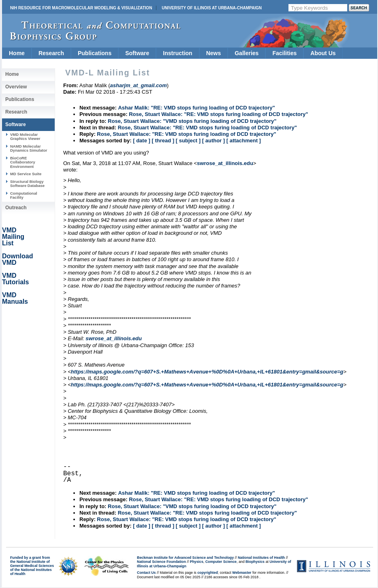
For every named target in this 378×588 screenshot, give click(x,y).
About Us (323, 53)
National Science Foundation (161, 562)
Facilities (284, 53)
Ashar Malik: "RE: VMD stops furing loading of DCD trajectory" (196, 108)
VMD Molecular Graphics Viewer (25, 136)
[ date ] (142, 141)
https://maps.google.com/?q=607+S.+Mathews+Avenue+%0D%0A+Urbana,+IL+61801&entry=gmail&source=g (207, 372)
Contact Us (146, 573)
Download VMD (17, 259)
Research (51, 53)
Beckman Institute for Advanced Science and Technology (185, 558)
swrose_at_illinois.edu (225, 163)
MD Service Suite (26, 174)
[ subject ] (188, 141)
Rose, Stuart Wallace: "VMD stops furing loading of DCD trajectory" (192, 121)
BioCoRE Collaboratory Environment (23, 162)
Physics (197, 562)
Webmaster (242, 573)
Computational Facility (24, 195)
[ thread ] (163, 141)
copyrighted (207, 573)
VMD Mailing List (13, 237)
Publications (95, 53)
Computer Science (221, 562)
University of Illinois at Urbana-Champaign (212, 8)
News (214, 53)
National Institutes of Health (261, 558)
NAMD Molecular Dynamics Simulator (29, 148)
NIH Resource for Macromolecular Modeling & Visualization (81, 8)
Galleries (247, 53)
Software (137, 53)
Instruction (177, 53)
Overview (16, 87)
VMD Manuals (15, 298)
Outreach (16, 208)
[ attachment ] (244, 141)
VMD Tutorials (15, 279)
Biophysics (255, 562)
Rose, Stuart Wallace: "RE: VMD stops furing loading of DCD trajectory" (218, 114)
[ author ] (214, 141)
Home (17, 53)
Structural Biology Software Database (27, 183)
